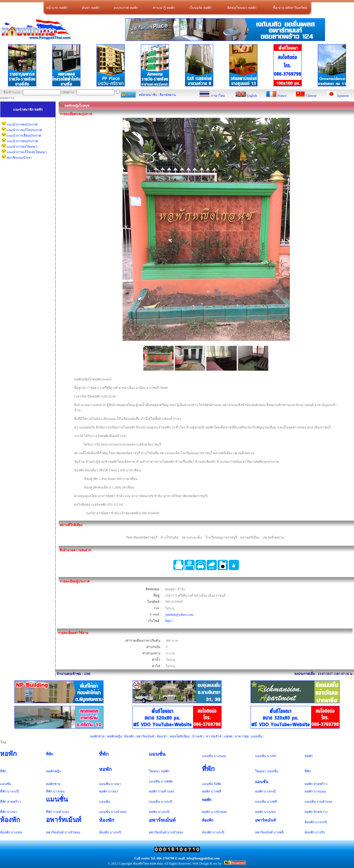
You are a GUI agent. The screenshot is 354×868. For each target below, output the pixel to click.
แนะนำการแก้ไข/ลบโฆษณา (27, 152)
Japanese (343, 96)
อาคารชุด (242, 736)
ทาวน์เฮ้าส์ (214, 736)
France (282, 96)
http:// (169, 621)
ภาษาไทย (218, 96)
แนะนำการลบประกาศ (22, 141)
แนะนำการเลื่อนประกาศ (24, 136)
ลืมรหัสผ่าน (168, 95)
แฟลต (228, 736)
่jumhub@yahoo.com (179, 615)
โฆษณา (154, 771)
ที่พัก (50, 754)
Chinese (311, 96)
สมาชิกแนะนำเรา (19, 158)
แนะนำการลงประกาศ (22, 124)
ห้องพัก (129, 736)
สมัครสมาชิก (148, 95)
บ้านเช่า (198, 736)
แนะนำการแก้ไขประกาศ (24, 130)
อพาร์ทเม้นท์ (145, 736)
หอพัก (8, 754)
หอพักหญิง (114, 736)
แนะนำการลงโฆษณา (22, 147)
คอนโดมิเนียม (180, 736)
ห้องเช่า (162, 736)
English (252, 96)
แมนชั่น (257, 736)
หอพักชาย (97, 736)
